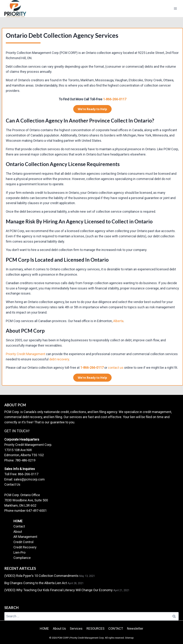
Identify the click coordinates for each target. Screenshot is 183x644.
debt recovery (59, 359)
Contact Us (12, 484)
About (18, 532)
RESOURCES (95, 628)
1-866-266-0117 (115, 99)
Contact (19, 526)
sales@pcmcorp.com (29, 479)
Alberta (118, 321)
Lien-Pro (19, 552)
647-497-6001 (37, 511)
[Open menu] (175, 8)
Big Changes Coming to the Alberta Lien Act (36, 583)
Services (76, 628)
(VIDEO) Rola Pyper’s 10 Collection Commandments (41, 576)
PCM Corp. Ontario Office (22, 495)
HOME (18, 521)
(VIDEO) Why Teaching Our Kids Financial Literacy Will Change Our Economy (59, 590)
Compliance (22, 558)
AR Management (25, 537)
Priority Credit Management (26, 354)
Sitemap (129, 638)
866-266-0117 (28, 474)
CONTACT (116, 628)
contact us (116, 368)
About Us (59, 628)
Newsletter (135, 628)
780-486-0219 (25, 460)
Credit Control (23, 542)
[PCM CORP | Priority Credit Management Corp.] (15, 9)
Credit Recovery (25, 547)
